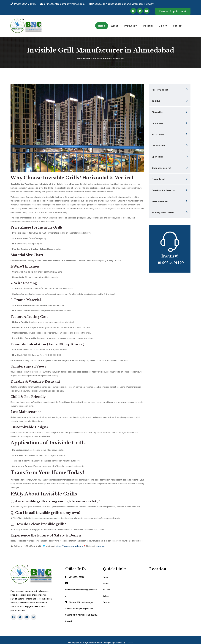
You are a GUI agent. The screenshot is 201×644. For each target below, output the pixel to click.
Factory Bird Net (160, 84)
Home (102, 23)
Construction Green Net (164, 185)
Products (131, 23)
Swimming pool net (162, 162)
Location (100, 541)
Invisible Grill (158, 140)
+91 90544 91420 (77, 572)
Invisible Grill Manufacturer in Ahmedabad (104, 53)
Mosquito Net (159, 174)
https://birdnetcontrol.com (69, 541)
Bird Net (156, 95)
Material (148, 23)
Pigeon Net (157, 107)
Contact (178, 23)
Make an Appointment (173, 11)
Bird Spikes (158, 118)
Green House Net (160, 196)
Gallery (163, 23)
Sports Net (157, 151)
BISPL (130, 637)
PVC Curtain (158, 129)
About (115, 23)
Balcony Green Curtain (163, 207)
